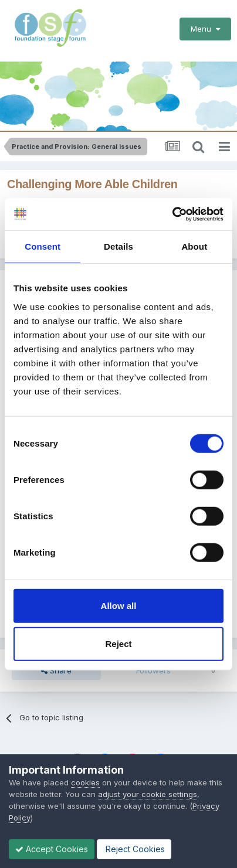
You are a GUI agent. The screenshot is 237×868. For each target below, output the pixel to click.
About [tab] (194, 246)
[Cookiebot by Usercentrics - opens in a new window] (172, 214)
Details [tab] (118, 246)
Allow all (119, 605)
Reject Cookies (134, 849)
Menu (205, 29)
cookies (85, 782)
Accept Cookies (52, 849)
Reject (118, 644)
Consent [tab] (43, 246)
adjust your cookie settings (148, 794)
